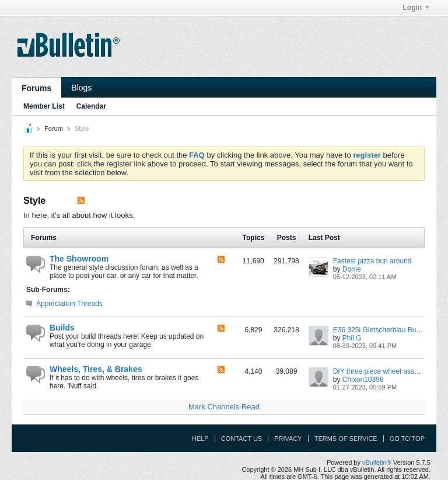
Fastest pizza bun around (372, 261)
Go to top (407, 439)
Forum (54, 128)
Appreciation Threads (69, 304)
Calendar (91, 106)
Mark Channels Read (224, 407)
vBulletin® (377, 462)
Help (200, 439)
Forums (36, 88)
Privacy (288, 439)
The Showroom (79, 259)
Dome (352, 269)
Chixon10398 (363, 380)
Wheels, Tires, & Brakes (96, 369)
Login (416, 8)
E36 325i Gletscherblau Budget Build (390, 330)
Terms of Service (346, 439)
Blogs (81, 88)
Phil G (352, 338)
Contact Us (242, 439)
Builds (62, 328)
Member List (44, 106)
